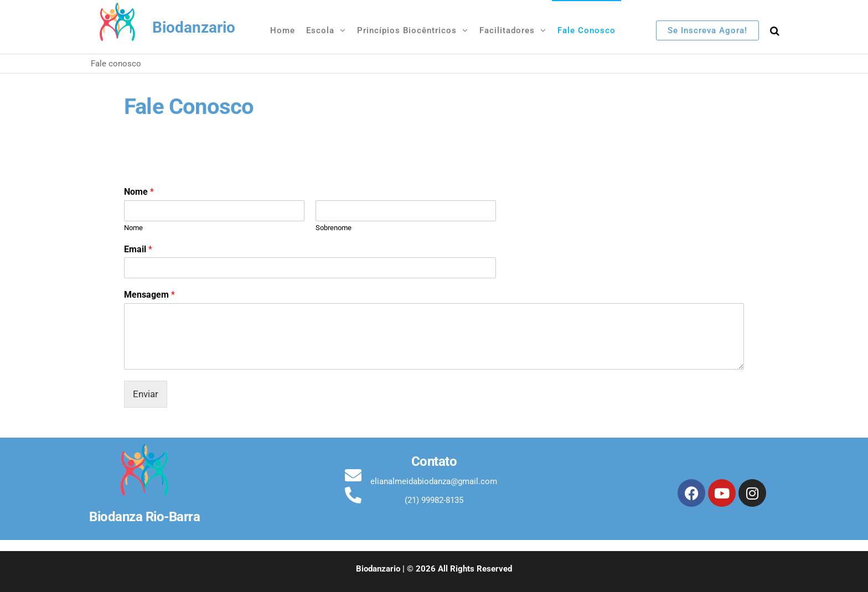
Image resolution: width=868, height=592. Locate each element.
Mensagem (149, 295)
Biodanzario (194, 27)
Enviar (146, 394)
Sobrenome (334, 228)
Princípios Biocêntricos (407, 30)
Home (283, 30)
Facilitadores (507, 30)
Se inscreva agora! (707, 30)
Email (138, 249)
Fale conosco (587, 30)
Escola (320, 30)
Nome (139, 192)
